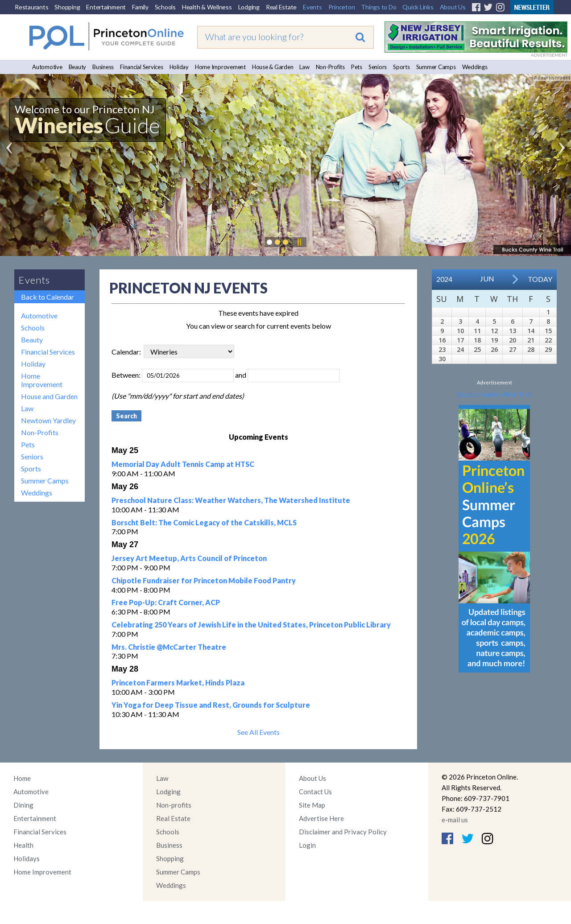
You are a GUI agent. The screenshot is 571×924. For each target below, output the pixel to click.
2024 (444, 279)
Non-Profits (330, 67)
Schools (165, 7)
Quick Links (418, 7)
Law (304, 67)
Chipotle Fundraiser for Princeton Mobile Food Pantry (204, 580)
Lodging (249, 7)
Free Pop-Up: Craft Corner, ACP (166, 602)
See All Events (259, 732)
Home (22, 778)
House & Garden (273, 67)
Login (307, 845)
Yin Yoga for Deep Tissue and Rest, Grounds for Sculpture (211, 705)
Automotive (47, 67)
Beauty (78, 67)
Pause (299, 242)
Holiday (179, 67)
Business (103, 67)
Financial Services (142, 67)
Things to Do (379, 7)
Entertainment (106, 7)
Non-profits (174, 805)
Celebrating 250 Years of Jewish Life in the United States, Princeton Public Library (251, 625)
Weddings (475, 67)
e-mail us (455, 820)
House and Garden (49, 396)
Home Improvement (220, 67)
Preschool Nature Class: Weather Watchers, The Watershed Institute (231, 500)
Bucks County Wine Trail (494, 394)
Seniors (378, 67)
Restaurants (31, 7)
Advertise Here (321, 818)
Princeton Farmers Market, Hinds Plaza (178, 683)
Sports (401, 67)
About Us (453, 7)
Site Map (312, 805)
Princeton (342, 7)
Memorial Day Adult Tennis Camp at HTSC (183, 464)
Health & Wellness (207, 7)
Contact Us (315, 792)
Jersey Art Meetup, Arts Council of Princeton (189, 558)
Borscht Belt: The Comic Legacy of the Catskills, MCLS (204, 522)
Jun (487, 278)
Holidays (27, 858)
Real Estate (281, 7)
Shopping (67, 7)
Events (312, 7)
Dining (23, 805)
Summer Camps (436, 67)
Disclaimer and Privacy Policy (343, 832)
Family (140, 7)
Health (23, 845)
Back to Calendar (48, 297)
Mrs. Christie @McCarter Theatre (169, 647)
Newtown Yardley (48, 420)
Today (540, 279)
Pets (357, 67)
